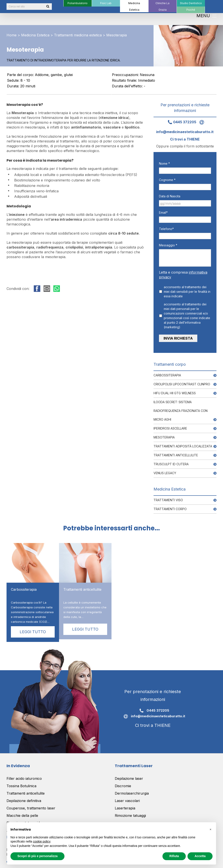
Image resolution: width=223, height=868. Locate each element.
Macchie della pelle (22, 812)
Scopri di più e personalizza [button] (37, 856)
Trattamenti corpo (170, 506)
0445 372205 (180, 122)
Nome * (164, 163)
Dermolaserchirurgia (132, 790)
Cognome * (167, 180)
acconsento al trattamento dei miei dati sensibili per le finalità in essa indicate (187, 292)
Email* (163, 212)
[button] (210, 829)
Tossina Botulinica (21, 783)
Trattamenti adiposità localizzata (183, 443)
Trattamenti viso (168, 497)
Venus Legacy (165, 470)
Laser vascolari (127, 798)
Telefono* (166, 229)
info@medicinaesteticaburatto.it (153, 713)
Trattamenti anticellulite (176, 452)
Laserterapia (125, 805)
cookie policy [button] (42, 841)
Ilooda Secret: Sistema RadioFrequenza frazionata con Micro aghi (181, 407)
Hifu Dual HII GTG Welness (175, 390)
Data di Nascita (170, 196)
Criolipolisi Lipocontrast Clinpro (182, 381)
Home (12, 35)
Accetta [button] (200, 856)
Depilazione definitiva (24, 798)
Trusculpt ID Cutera (171, 461)
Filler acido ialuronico (24, 775)
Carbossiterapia (167, 372)
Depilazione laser (129, 775)
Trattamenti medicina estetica (78, 35)
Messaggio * (168, 245)
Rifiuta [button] (174, 856)
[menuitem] (78, 3)
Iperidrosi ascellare (170, 425)
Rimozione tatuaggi (130, 812)
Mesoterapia (164, 434)
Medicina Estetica (35, 35)
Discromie (123, 783)
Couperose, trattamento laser (31, 805)
